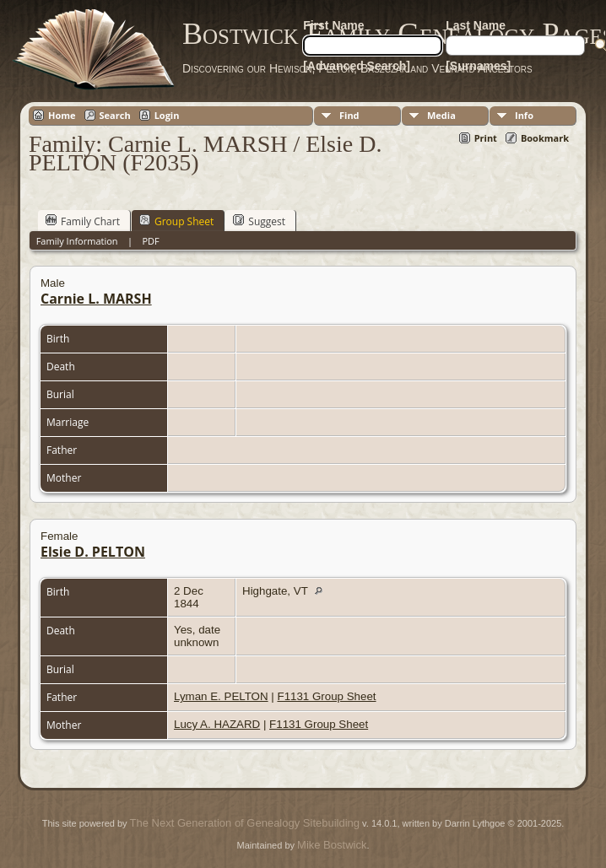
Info (524, 115)
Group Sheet (176, 221)
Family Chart (83, 221)
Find (349, 115)
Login (167, 115)
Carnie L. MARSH (96, 299)
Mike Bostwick (332, 845)
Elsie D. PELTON (93, 552)
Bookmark (545, 138)
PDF (150, 241)
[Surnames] (478, 66)
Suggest (259, 221)
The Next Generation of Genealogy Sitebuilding (245, 823)
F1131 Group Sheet (326, 696)
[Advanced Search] (357, 66)
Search (115, 115)
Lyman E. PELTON (221, 696)
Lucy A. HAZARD (217, 724)
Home (62, 115)
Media (441, 115)
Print (486, 138)
